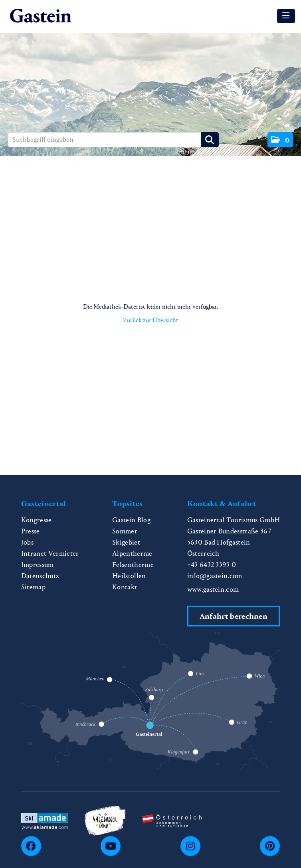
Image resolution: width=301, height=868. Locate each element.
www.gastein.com (213, 590)
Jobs (27, 542)
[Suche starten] (210, 140)
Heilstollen (129, 576)
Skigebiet (126, 542)
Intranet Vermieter (50, 554)
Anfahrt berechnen (234, 616)
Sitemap (33, 587)
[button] (280, 140)
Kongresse (37, 520)
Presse (31, 531)
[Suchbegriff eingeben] (113, 140)
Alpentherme (132, 554)
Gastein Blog (131, 520)
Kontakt (125, 587)
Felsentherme (133, 565)
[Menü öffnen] (286, 16)
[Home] (41, 16)
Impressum (38, 565)
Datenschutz (40, 576)
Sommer (125, 531)
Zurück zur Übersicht (151, 320)
